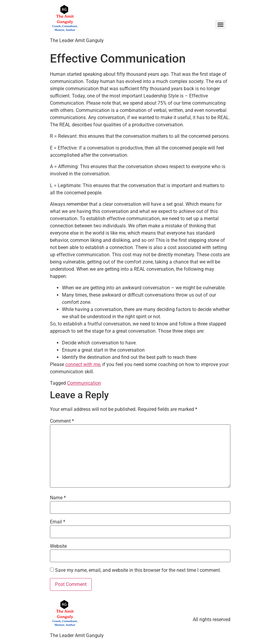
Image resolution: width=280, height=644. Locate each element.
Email (58, 522)
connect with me (83, 364)
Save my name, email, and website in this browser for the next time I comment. (138, 570)
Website (58, 546)
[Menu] (220, 25)
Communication (84, 383)
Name (58, 498)
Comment (62, 421)
